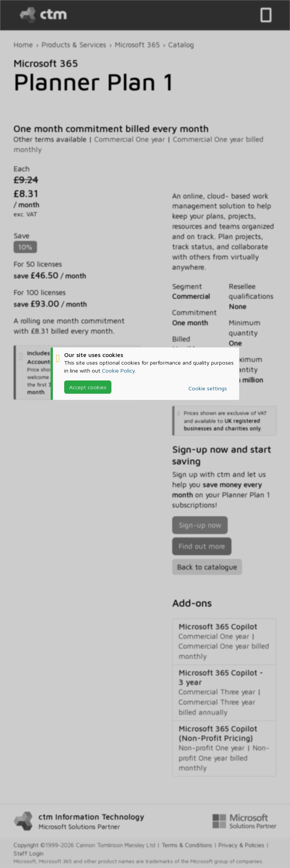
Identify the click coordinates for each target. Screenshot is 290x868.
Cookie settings (208, 388)
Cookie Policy (119, 370)
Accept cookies (88, 387)
